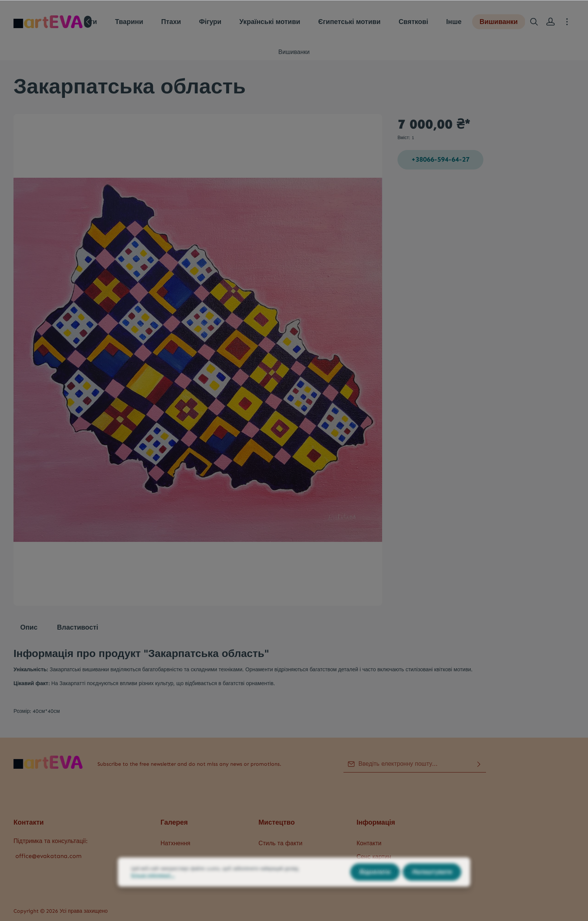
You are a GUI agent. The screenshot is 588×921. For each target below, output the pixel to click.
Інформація (376, 822)
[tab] (29, 628)
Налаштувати (432, 888)
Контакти (369, 843)
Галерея (174, 822)
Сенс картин (374, 857)
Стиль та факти (280, 843)
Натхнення (175, 843)
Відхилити (375, 888)
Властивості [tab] (78, 627)
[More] (567, 22)
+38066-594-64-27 (440, 159)
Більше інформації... (153, 891)
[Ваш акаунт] (550, 22)
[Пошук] (534, 22)
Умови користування (385, 870)
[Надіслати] (479, 764)
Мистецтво (277, 822)
